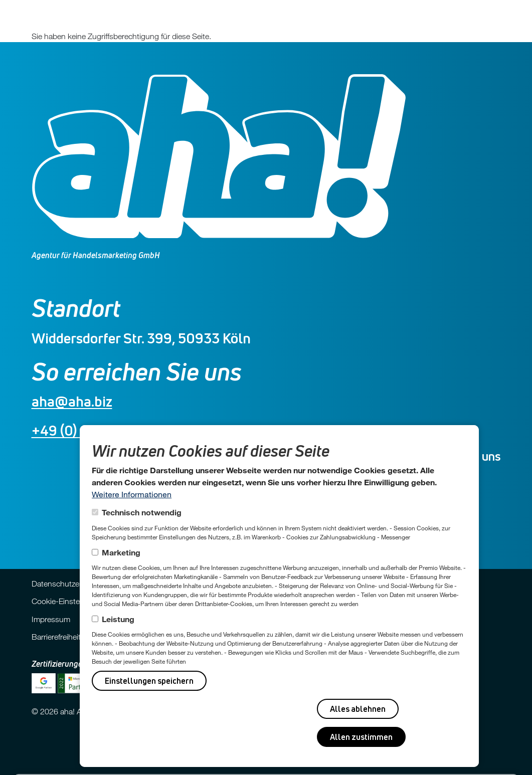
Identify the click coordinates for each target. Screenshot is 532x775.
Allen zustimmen (361, 737)
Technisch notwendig (142, 512)
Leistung (118, 619)
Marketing (121, 552)
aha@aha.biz (72, 401)
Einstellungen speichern (149, 681)
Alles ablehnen (358, 709)
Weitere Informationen (132, 494)
